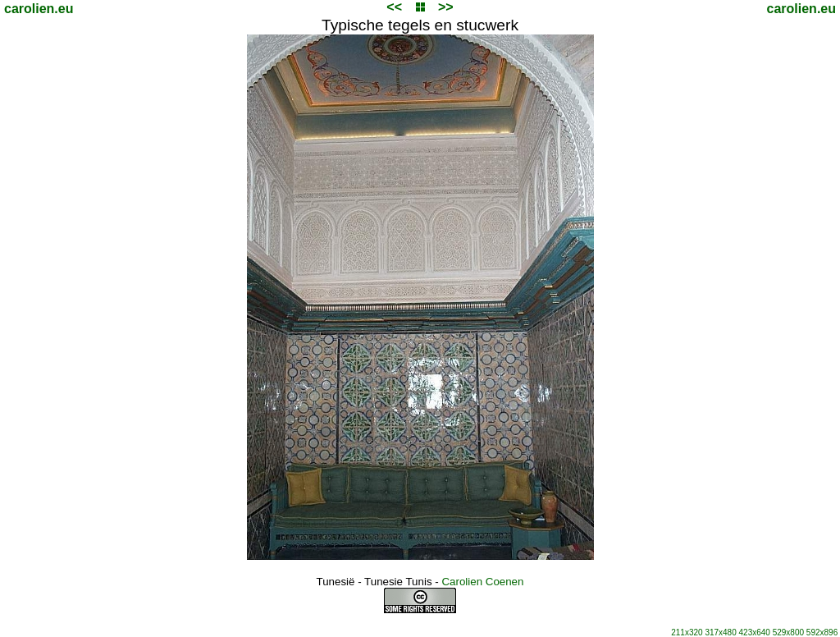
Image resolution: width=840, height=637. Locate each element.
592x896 (822, 632)
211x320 (687, 632)
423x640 (755, 632)
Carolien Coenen (482, 582)
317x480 (720, 632)
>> (446, 7)
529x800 (788, 632)
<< (394, 7)
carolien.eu (39, 9)
